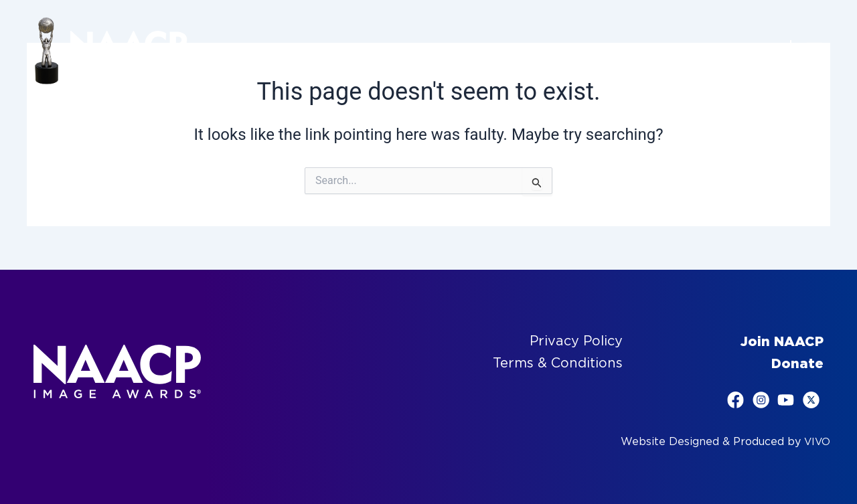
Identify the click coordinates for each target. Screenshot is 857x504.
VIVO (816, 441)
